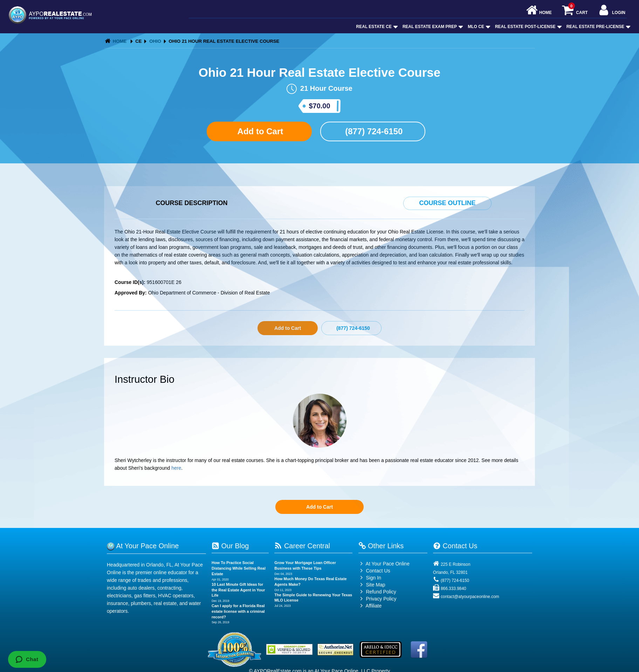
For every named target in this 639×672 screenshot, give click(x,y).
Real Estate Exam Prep (432, 27)
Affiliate (370, 606)
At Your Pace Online (384, 564)
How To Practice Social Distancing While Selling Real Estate (239, 568)
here (176, 468)
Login (611, 11)
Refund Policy (381, 592)
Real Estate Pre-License (598, 27)
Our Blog (230, 546)
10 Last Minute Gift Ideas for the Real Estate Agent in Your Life (238, 590)
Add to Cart (259, 131)
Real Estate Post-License (528, 27)
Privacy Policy (381, 599)
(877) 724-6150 (373, 131)
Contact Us (374, 571)
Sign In (370, 578)
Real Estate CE (376, 27)
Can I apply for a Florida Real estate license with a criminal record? (238, 611)
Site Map (372, 585)
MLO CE (478, 27)
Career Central (302, 546)
